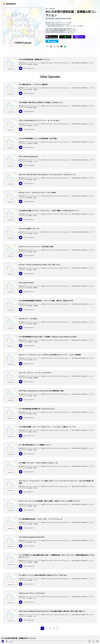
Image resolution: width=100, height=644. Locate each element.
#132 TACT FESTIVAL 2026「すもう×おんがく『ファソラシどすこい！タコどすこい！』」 (47, 175)
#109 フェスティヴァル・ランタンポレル (32, 593)
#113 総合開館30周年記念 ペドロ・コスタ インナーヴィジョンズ (41, 519)
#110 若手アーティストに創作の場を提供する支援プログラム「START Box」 (43, 575)
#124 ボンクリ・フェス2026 (28, 319)
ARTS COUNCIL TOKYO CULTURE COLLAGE (58, 19)
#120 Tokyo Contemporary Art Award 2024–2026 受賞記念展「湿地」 (42, 391)
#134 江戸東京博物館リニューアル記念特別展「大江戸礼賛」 (38, 139)
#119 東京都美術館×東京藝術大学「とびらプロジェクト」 (37, 409)
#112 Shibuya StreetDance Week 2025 (32, 537)
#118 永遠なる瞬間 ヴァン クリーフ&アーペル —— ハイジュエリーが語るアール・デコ (47, 427)
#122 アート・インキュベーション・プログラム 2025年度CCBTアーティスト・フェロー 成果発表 (50, 355)
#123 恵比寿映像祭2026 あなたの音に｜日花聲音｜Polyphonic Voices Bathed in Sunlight (48, 337)
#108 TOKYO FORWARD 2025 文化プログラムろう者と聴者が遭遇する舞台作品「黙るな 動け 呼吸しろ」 (52, 611)
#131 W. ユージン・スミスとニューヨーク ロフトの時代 (37, 193)
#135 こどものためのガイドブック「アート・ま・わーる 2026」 (39, 120)
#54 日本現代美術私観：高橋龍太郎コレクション (34, 59)
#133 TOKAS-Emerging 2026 (28, 157)
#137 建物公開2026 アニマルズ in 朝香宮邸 (33, 84)
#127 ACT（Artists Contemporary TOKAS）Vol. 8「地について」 (40, 265)
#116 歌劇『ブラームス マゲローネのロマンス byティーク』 (39, 463)
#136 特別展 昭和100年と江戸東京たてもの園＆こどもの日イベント (41, 102)
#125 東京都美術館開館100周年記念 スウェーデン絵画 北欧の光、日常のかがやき (46, 301)
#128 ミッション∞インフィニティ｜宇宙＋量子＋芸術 (36, 247)
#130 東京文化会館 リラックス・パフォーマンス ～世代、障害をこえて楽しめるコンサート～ (49, 211)
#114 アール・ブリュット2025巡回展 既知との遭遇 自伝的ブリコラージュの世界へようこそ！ (50, 501)
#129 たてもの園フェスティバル (29, 229)
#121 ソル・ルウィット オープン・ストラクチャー (35, 373)
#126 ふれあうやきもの (26, 283)
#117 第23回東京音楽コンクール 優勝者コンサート (35, 445)
